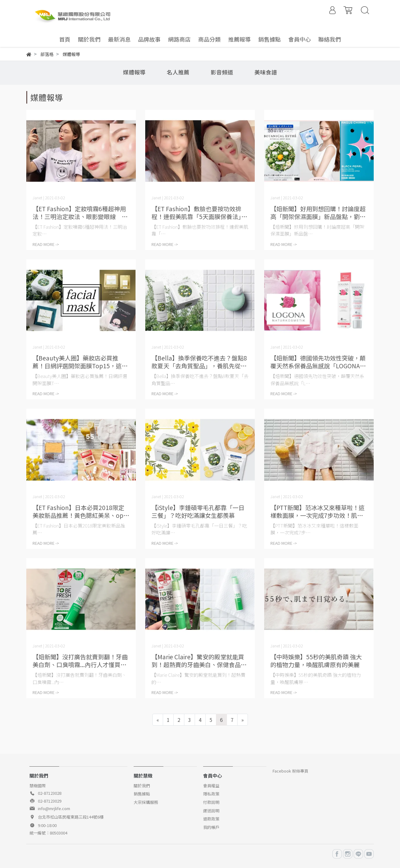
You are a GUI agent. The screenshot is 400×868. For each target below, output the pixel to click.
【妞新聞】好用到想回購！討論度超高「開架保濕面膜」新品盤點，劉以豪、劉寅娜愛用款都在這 (318, 212)
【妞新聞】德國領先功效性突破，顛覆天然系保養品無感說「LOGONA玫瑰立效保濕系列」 (318, 362)
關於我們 (142, 786)
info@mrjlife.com (54, 808)
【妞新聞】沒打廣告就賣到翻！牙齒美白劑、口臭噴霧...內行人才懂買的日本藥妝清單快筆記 (80, 661)
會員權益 (211, 786)
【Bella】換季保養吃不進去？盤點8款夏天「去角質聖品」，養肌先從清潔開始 (199, 362)
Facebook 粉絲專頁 (290, 771)
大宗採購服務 (146, 802)
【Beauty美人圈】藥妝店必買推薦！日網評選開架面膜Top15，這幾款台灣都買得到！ (80, 362)
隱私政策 (211, 794)
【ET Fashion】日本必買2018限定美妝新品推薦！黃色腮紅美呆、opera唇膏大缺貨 (81, 511)
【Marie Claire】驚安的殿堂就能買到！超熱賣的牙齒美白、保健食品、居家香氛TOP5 (199, 661)
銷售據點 (142, 794)
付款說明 (211, 802)
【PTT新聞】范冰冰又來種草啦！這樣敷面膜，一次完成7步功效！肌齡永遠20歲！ (318, 511)
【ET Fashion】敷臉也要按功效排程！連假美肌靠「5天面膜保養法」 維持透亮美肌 (199, 212)
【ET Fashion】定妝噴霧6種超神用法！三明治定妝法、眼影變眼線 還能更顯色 (80, 212)
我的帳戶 (211, 827)
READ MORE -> (46, 244)
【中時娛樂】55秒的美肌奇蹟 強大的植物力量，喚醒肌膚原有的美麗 (316, 661)
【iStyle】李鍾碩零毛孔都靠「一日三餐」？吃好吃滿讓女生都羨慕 (198, 511)
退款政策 (211, 819)
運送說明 (211, 811)
